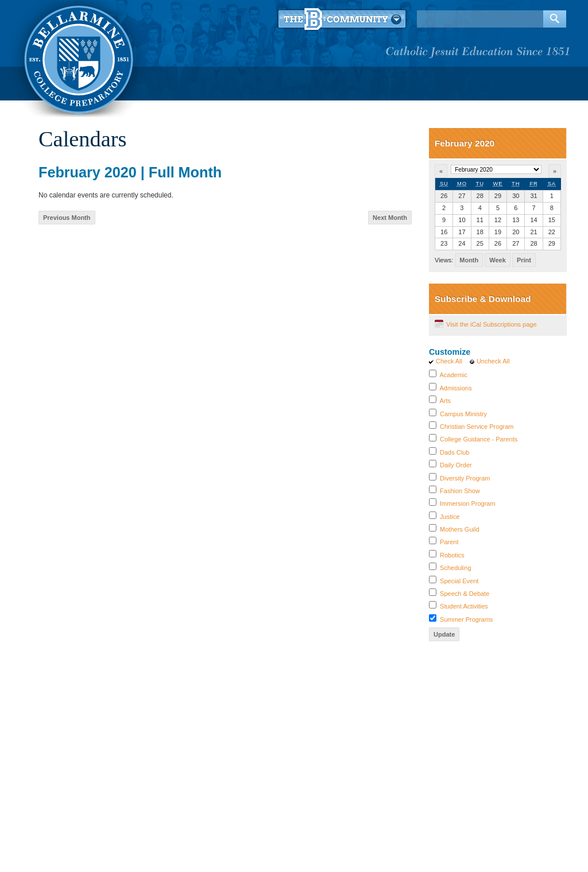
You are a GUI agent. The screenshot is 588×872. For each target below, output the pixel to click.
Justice (450, 517)
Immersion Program (468, 503)
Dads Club (454, 452)
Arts (445, 401)
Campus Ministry (463, 414)
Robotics (452, 555)
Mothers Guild (459, 529)
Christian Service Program (477, 427)
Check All (449, 361)
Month (469, 260)
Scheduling (455, 568)
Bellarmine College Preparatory (77, 57)
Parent (449, 542)
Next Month (390, 218)
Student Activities (464, 606)
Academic (453, 375)
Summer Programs (466, 619)
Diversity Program (465, 478)
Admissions (455, 388)
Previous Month (67, 218)
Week (498, 260)
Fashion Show (460, 491)
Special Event (459, 581)
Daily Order (456, 465)
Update (444, 634)
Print (524, 260)
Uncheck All (493, 361)
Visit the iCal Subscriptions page (492, 324)
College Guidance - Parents (479, 439)
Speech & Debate (465, 594)
